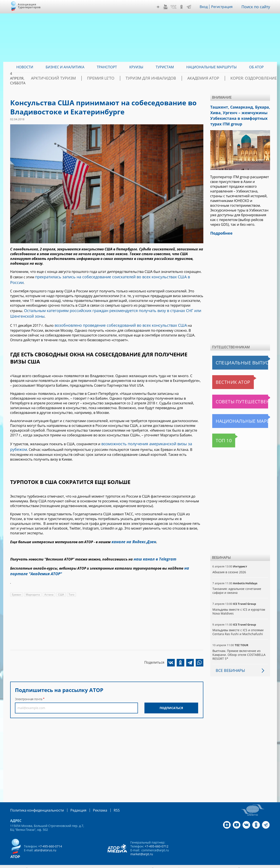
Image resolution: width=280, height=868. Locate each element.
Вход (207, 7)
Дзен (161, 7)
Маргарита (32, 580)
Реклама (91, 806)
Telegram (192, 7)
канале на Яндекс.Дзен (132, 530)
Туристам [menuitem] (165, 67)
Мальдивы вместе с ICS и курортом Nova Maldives (238, 607)
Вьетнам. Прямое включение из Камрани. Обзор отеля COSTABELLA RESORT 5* (239, 650)
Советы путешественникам (236, 397)
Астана (48, 580)
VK (176, 7)
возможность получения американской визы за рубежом (150, 434)
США (60, 580)
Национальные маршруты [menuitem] (211, 67)
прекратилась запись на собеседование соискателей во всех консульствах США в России (110, 276)
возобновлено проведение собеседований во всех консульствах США (114, 317)
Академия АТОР (208, 78)
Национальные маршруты (235, 417)
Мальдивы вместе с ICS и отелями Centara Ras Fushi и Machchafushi (238, 628)
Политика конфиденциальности (34, 806)
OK (185, 7)
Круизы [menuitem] (136, 67)
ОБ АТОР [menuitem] (256, 67)
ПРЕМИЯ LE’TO (123, 78)
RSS (106, 806)
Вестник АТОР (225, 378)
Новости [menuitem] (25, 67)
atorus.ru (230, 864)
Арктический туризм (84, 78)
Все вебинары (229, 666)
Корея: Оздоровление (249, 78)
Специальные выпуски (232, 358)
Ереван (16, 580)
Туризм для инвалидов (164, 78)
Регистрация (225, 7)
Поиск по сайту (257, 7)
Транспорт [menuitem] (107, 67)
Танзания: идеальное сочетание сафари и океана (236, 586)
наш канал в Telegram (153, 547)
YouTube (168, 7)
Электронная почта (29, 685)
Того (70, 580)
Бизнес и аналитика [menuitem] (65, 67)
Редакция (71, 806)
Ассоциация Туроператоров (29, 6)
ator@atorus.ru (45, 845)
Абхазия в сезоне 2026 (229, 568)
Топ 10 (219, 436)
